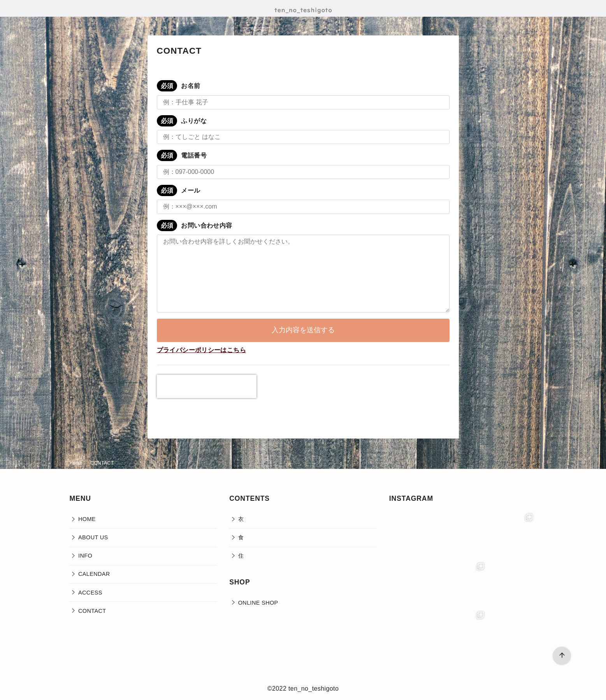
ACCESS (90, 593)
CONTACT (102, 463)
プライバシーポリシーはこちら (202, 350)
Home (77, 463)
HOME (87, 519)
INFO (85, 556)
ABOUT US (93, 537)
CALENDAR (94, 574)
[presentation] (207, 386)
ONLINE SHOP (258, 603)
